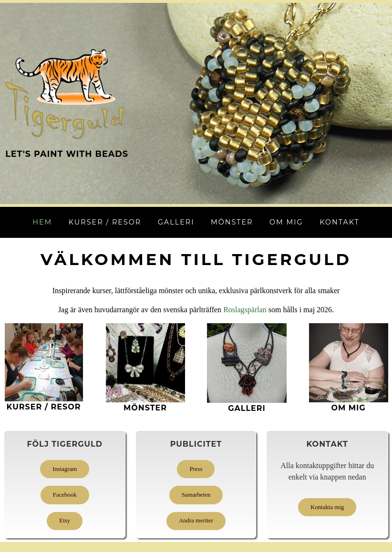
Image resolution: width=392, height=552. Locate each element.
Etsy (65, 521)
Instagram (65, 469)
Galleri (176, 222)
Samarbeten (196, 495)
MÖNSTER (145, 408)
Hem (42, 222)
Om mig (286, 222)
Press (196, 469)
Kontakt (340, 222)
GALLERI (247, 408)
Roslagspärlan (245, 310)
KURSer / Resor (43, 407)
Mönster (232, 222)
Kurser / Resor (105, 222)
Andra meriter (196, 521)
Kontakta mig (327, 507)
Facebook (65, 495)
